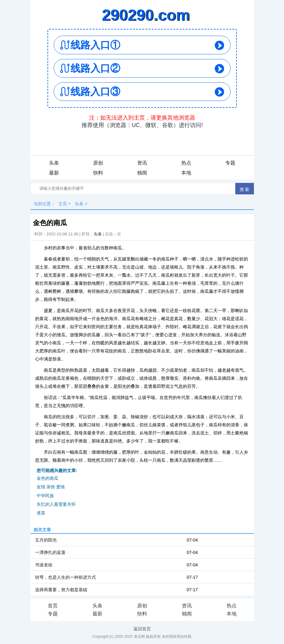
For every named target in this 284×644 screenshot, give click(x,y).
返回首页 (142, 629)
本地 (186, 173)
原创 (98, 163)
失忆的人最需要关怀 (56, 504)
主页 (63, 204)
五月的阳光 (46, 540)
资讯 (142, 163)
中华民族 (45, 496)
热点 (186, 163)
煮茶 (41, 513)
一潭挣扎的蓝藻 (50, 552)
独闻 (142, 173)
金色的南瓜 (47, 478)
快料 (98, 173)
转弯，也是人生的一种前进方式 (65, 577)
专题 (230, 163)
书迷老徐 (44, 565)
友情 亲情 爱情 (51, 487)
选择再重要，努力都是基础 (61, 590)
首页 (53, 606)
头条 (54, 163)
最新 (54, 173)
